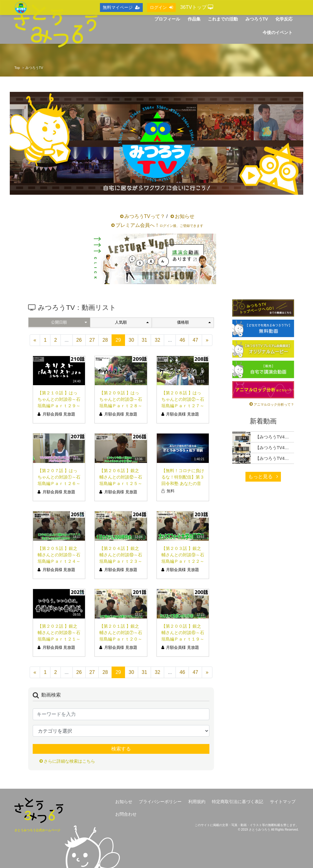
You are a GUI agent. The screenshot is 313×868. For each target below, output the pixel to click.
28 (105, 340)
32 (157, 340)
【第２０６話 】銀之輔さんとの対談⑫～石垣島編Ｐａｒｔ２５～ (121, 477)
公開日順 (69, 322)
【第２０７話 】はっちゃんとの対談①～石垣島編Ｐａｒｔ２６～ (59, 477)
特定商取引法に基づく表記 (238, 802)
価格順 (194, 322)
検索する (121, 749)
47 (195, 340)
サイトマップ (283, 802)
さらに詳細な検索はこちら (69, 761)
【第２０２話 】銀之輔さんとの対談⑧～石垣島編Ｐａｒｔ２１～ (59, 633)
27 (92, 340)
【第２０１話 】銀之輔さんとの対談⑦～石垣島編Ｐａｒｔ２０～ (121, 633)
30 (131, 340)
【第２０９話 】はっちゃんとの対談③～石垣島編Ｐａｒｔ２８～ (121, 399)
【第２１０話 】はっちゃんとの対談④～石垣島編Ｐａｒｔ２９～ (59, 399)
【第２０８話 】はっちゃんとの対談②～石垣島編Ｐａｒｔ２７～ (183, 399)
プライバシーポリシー (160, 802)
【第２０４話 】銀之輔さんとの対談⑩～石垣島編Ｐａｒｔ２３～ (121, 555)
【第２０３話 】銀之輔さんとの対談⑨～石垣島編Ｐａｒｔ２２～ (183, 555)
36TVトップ (197, 7)
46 (182, 340)
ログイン (161, 7)
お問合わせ (126, 814)
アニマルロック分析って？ (274, 404)
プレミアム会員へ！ (159, 225)
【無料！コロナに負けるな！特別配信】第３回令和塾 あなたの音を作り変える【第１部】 (183, 483)
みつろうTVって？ (145, 216)
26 (79, 340)
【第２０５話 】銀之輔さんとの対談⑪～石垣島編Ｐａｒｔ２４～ (59, 555)
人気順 (132, 322)
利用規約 (197, 802)
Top (17, 68)
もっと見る (263, 477)
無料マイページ (121, 7)
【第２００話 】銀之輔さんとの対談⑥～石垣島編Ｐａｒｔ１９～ (183, 633)
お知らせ (185, 216)
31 (145, 340)
